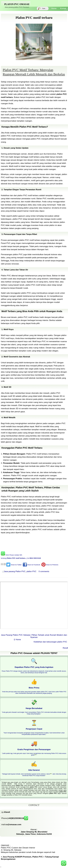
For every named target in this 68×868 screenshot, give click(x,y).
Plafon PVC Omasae (17, 4)
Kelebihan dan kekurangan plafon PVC (50, 642)
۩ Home (17, 640)
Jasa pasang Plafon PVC (15, 571)
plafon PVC (31, 571)
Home (54, 10)
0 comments (44, 571)
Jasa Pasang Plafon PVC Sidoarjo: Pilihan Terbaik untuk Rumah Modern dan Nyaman (34, 636)
